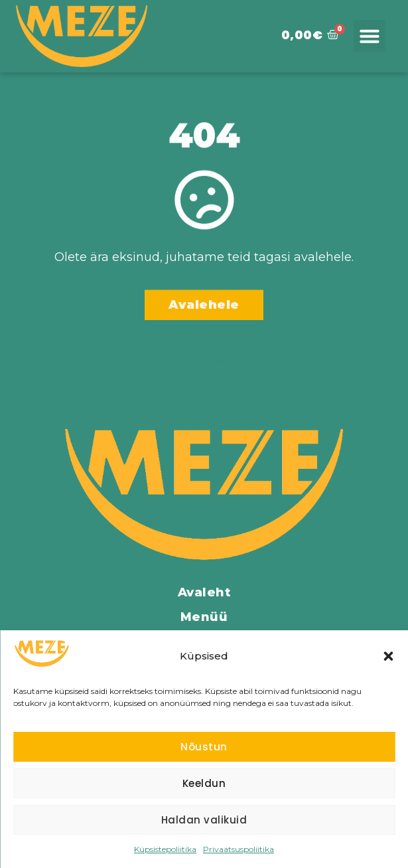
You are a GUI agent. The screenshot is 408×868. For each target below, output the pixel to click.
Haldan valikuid (204, 820)
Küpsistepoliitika (165, 849)
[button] (388, 656)
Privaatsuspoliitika (238, 849)
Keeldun (204, 783)
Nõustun (204, 747)
